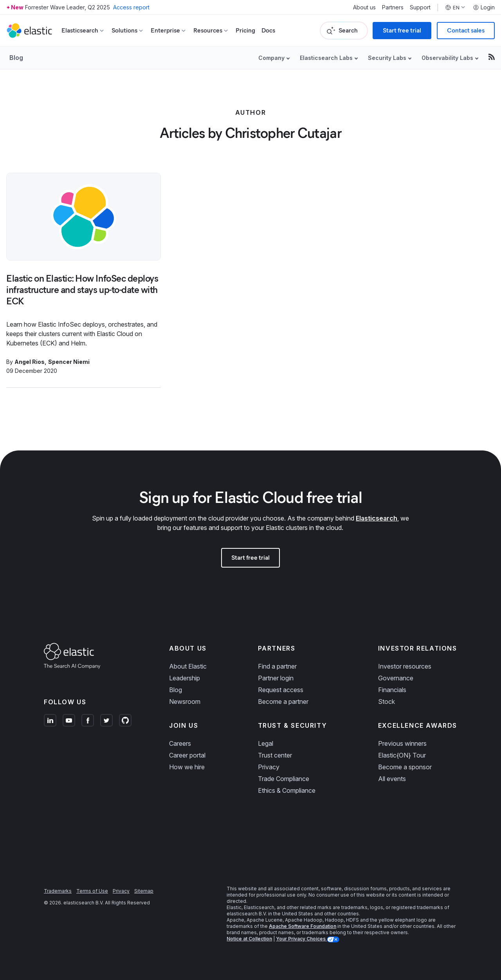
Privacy (269, 767)
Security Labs (387, 58)
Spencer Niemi (69, 362)
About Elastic (188, 666)
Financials (392, 690)
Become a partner (283, 702)
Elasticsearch (377, 518)
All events (392, 779)
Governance (396, 678)
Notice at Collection (249, 939)
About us (364, 7)
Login (484, 7)
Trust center (275, 755)
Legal (266, 743)
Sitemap (144, 891)
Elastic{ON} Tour (402, 755)
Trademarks (58, 891)
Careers (180, 743)
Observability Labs (447, 58)
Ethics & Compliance (287, 790)
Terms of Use (92, 891)
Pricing (245, 30)
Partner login (276, 678)
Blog (16, 58)
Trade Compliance (284, 779)
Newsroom (185, 702)
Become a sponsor (405, 767)
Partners (393, 7)
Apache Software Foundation (303, 926)
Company (271, 58)
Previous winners (402, 743)
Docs (268, 30)
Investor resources (405, 666)
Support (420, 7)
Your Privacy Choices (301, 939)
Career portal (187, 755)
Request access (281, 690)
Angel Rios (30, 362)
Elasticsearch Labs (326, 58)
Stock (387, 702)
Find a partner (277, 666)
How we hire (187, 767)
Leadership (185, 678)
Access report (131, 7)
